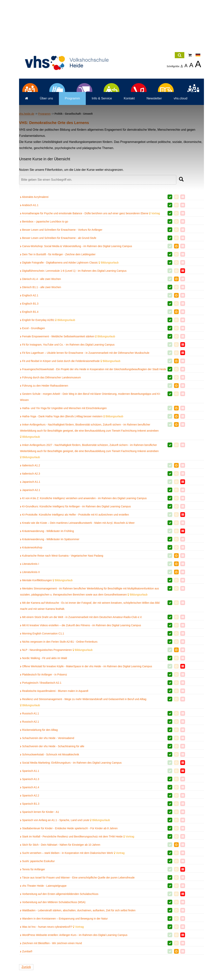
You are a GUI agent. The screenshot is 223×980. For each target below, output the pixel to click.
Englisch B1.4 (29, 367)
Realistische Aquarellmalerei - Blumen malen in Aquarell (54, 746)
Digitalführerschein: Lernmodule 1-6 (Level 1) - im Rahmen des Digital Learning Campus (73, 326)
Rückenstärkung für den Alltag (39, 785)
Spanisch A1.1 (30, 826)
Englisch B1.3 (29, 359)
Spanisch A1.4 (30, 843)
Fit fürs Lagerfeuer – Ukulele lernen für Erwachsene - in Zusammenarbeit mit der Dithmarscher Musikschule (85, 408)
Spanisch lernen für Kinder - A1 (40, 867)
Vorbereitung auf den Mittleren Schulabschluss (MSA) (53, 957)
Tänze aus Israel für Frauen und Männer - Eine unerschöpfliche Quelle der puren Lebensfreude (77, 933)
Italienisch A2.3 (30, 529)
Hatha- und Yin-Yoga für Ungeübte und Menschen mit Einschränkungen (63, 463)
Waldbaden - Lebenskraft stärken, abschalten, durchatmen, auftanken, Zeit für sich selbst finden (78, 966)
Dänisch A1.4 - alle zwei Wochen (41, 334)
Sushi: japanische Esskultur (37, 916)
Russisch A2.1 (30, 777)
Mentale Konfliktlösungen (46, 636)
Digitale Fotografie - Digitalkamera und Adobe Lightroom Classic (69, 318)
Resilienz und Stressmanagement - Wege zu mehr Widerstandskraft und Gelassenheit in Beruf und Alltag (83, 758)
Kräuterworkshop (31, 603)
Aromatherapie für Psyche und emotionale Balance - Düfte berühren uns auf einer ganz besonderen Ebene (90, 269)
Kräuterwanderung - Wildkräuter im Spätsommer (50, 595)
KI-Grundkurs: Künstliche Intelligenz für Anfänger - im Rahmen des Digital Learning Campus (75, 562)
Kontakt (129, 154)
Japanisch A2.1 (30, 545)
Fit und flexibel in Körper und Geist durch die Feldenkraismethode (70, 416)
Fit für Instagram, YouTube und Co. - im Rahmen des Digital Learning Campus (67, 400)
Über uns (46, 154)
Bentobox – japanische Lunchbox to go (44, 277)
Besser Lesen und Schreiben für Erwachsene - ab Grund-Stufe (58, 293)
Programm (72, 154)
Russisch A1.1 (30, 769)
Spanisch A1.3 (30, 834)
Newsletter (154, 154)
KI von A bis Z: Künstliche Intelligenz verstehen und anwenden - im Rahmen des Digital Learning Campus (83, 554)
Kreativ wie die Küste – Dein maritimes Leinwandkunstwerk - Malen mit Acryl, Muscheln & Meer (77, 578)
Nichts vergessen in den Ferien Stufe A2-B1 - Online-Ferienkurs (59, 697)
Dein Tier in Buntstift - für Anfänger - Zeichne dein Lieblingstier (58, 310)
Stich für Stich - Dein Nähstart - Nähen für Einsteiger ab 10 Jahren (60, 900)
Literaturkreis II (30, 627)
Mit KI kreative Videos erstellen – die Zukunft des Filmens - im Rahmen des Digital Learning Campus (81, 681)
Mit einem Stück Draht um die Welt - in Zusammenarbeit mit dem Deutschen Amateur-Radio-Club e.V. (81, 672)
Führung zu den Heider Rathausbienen (44, 441)
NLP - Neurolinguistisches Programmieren (56, 705)
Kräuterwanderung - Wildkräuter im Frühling (47, 586)
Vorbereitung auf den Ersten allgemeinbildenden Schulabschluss (59, 949)
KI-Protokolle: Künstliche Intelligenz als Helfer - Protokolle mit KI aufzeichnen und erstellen (74, 570)
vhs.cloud (180, 154)
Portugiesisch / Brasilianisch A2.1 (41, 738)
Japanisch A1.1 (30, 537)
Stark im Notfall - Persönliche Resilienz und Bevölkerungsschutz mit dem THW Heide (77, 892)
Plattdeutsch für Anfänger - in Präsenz (44, 730)
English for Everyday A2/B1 (48, 375)
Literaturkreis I (30, 619)
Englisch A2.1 (29, 351)
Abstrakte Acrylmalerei (34, 252)
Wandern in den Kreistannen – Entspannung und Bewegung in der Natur (64, 974)
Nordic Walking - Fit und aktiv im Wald (43, 713)
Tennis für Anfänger (32, 925)
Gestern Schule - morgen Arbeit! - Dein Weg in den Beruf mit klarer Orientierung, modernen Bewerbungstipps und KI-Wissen (90, 452)
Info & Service (102, 154)
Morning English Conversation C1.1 (42, 689)
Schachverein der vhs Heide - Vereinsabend (47, 793)
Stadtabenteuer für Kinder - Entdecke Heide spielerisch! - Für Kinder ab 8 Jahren (69, 884)
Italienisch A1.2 (30, 521)
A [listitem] (182, 66)
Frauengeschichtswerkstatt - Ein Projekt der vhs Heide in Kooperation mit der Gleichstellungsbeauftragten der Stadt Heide (93, 425)
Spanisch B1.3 (30, 859)
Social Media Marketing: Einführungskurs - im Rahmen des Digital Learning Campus (71, 818)
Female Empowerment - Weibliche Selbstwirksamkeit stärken (68, 392)
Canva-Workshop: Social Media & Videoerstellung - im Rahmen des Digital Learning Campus (76, 301)
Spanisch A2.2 (30, 851)
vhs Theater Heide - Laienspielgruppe (43, 941)
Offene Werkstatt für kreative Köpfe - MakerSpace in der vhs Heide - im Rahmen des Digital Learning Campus (86, 722)
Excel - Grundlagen (32, 384)
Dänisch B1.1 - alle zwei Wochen (41, 343)
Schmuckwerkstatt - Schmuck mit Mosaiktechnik (50, 810)
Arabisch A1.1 (29, 260)
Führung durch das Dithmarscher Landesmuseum (50, 433)
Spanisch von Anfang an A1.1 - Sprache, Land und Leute (65, 875)
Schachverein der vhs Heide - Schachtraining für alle (52, 802)
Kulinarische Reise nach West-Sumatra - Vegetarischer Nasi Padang (62, 611)
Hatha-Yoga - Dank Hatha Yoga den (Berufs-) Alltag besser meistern (72, 472)
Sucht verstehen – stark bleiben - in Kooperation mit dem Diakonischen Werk (72, 908)
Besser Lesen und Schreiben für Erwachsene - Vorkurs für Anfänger (61, 285)
